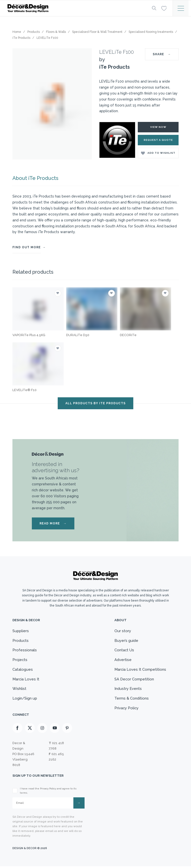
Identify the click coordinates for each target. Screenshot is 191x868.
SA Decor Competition (134, 680)
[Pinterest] (67, 730)
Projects (20, 660)
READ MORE (53, 523)
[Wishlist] (164, 8)
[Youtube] (55, 730)
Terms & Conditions (131, 700)
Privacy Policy (126, 709)
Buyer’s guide (126, 641)
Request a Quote (158, 140)
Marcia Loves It (26, 680)
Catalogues (23, 670)
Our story (122, 631)
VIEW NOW (158, 127)
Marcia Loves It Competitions (140, 670)
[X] (30, 730)
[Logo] (76, 8)
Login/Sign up (25, 700)
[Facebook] (17, 730)
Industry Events (128, 690)
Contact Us (124, 650)
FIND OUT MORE (27, 247)
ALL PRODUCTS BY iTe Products (95, 403)
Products (21, 641)
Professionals (25, 650)
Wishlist (19, 690)
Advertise (123, 660)
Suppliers (21, 631)
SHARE (162, 54)
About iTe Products (35, 178)
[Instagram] (42, 730)
